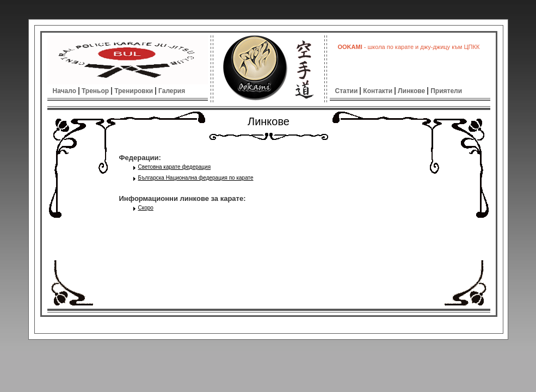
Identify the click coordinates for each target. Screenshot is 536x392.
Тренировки (134, 91)
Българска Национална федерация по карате (196, 178)
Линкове (411, 91)
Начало (64, 91)
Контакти (378, 91)
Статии (347, 91)
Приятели (446, 91)
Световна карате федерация (175, 167)
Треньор (95, 91)
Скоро (146, 208)
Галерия (172, 91)
